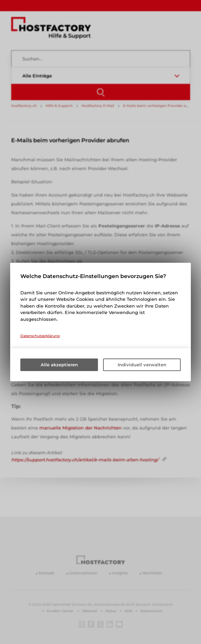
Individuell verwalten (142, 365)
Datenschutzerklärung (40, 336)
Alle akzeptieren (59, 365)
